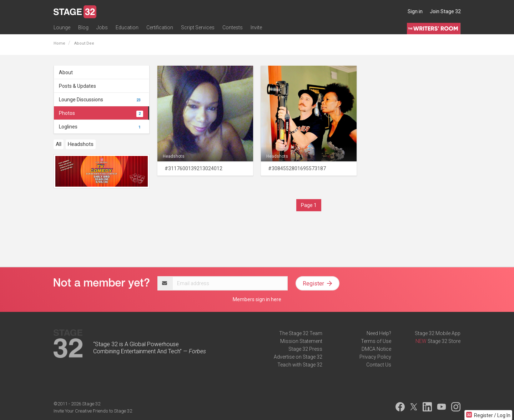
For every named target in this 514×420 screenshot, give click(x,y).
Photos (101, 113)
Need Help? (379, 333)
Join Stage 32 (445, 11)
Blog (83, 27)
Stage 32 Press (305, 349)
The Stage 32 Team (301, 333)
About (66, 72)
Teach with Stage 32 (300, 365)
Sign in (415, 11)
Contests (233, 27)
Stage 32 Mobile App (438, 333)
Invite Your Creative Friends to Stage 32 (93, 411)
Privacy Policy (375, 357)
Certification (160, 27)
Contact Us (379, 365)
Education (127, 27)
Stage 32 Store (444, 341)
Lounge (62, 27)
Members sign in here (257, 299)
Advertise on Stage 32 (298, 357)
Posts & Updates (77, 86)
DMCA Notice (376, 349)
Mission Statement (301, 341)
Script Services (198, 27)
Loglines (101, 127)
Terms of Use (376, 341)
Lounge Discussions (101, 100)
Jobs (102, 27)
